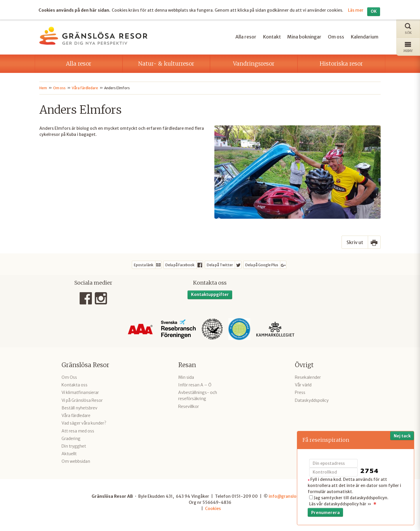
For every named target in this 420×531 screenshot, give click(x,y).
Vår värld (303, 385)
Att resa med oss (78, 431)
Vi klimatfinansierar (80, 392)
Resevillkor (189, 406)
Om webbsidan (76, 461)
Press (300, 392)
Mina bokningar (304, 37)
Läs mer (356, 10)
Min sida (186, 377)
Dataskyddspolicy (312, 400)
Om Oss (69, 377)
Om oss (336, 37)
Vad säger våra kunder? (84, 423)
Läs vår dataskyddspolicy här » (340, 504)
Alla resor (246, 37)
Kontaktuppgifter (210, 295)
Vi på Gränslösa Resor (82, 400)
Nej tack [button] (402, 436)
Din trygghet (74, 446)
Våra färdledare (76, 416)
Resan (187, 365)
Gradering (71, 439)
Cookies (213, 509)
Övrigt (304, 365)
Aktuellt (69, 454)
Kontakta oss (75, 385)
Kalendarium (365, 37)
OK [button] (374, 11)
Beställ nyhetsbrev (79, 408)
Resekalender (308, 377)
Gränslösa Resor (85, 365)
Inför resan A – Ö (195, 385)
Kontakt (272, 37)
